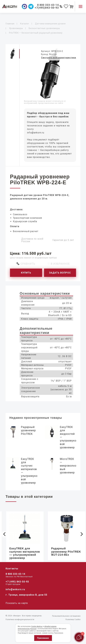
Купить (26, 273)
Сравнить (28, 264)
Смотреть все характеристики (59, 58)
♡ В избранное (59, 264)
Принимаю (43, 638)
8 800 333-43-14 (15, 574)
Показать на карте (17, 603)
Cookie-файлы (37, 626)
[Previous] (5, 534)
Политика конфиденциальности (20, 620)
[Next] (81, 534)
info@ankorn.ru (36, 133)
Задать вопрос (60, 273)
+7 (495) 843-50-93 (17, 582)
